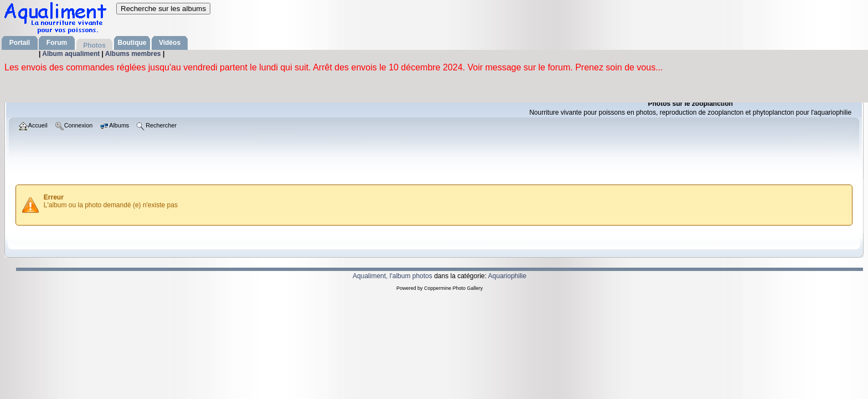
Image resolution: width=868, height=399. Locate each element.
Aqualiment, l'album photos (392, 276)
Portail (20, 43)
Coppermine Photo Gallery (453, 288)
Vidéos (170, 43)
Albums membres (134, 54)
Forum (57, 43)
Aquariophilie (507, 276)
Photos (94, 45)
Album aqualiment (72, 54)
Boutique (132, 43)
